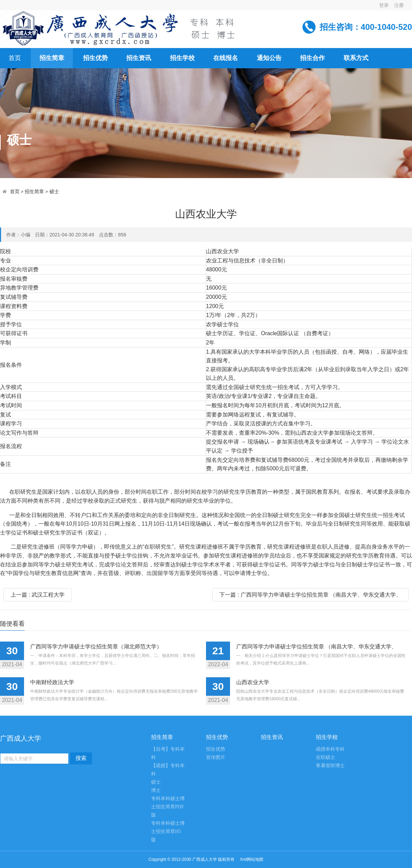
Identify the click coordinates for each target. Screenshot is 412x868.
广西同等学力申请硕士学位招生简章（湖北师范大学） (96, 647)
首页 (15, 192)
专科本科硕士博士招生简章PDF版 (168, 807)
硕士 (54, 192)
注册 (399, 5)
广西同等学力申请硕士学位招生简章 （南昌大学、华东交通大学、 (317, 647)
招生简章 (34, 192)
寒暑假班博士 (330, 766)
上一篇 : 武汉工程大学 (38, 595)
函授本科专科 (330, 749)
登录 (384, 5)
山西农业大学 (253, 682)
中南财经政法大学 (52, 682)
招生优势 (216, 749)
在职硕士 (325, 757)
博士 (156, 790)
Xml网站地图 (252, 859)
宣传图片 (216, 757)
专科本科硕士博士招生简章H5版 (168, 831)
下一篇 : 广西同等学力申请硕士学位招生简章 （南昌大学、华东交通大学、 (310, 595)
